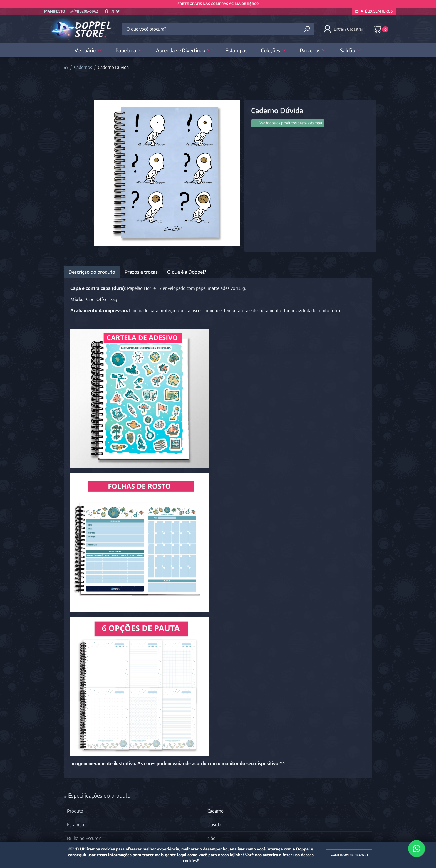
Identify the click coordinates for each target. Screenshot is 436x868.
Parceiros (313, 50)
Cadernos (83, 67)
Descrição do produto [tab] (92, 272)
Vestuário (88, 50)
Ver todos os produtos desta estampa (288, 123)
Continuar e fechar (349, 855)
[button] (344, 29)
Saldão (351, 50)
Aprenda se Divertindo (184, 50)
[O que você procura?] (218, 29)
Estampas (236, 50)
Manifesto (55, 11)
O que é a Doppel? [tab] (187, 272)
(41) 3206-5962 (84, 11)
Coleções (274, 50)
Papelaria (129, 50)
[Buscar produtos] (307, 29)
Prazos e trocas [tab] (141, 272)
